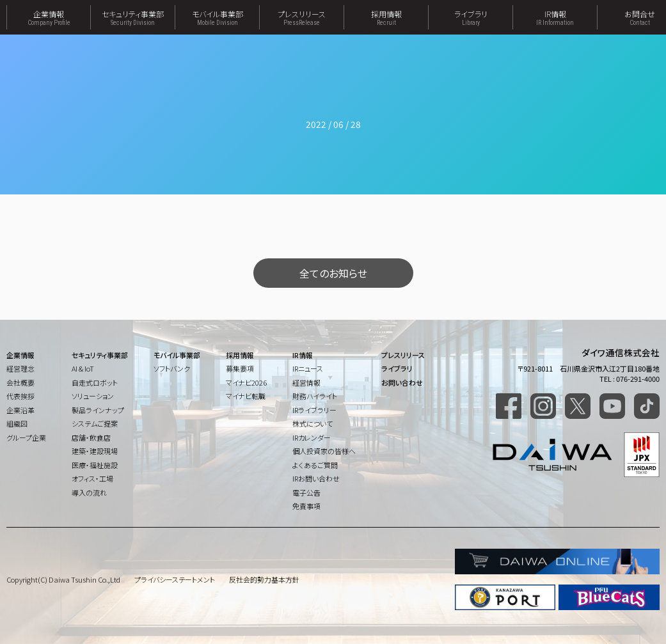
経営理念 (20, 368)
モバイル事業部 (217, 17)
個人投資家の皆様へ (324, 451)
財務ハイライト (315, 396)
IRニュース (308, 368)
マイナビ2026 (246, 382)
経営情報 (306, 382)
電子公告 (306, 492)
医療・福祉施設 (95, 465)
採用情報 (386, 17)
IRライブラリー (314, 410)
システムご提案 (95, 423)
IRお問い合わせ (316, 478)
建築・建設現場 (95, 451)
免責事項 (306, 506)
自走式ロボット (95, 382)
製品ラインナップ (98, 410)
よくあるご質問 (315, 465)
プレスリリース (302, 17)
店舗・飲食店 (91, 437)
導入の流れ (89, 492)
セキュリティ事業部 (133, 17)
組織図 (17, 423)
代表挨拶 (20, 396)
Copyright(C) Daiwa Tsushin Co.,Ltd (63, 579)
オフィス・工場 (92, 478)
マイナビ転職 (246, 396)
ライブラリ (471, 17)
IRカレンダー (312, 437)
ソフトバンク (172, 368)
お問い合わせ (402, 382)
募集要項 (240, 368)
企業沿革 (20, 410)
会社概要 (20, 382)
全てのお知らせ (333, 273)
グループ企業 (26, 437)
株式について (313, 423)
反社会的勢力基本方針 (264, 579)
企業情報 (49, 17)
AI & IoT (83, 368)
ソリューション (93, 396)
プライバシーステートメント (175, 579)
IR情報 (555, 17)
